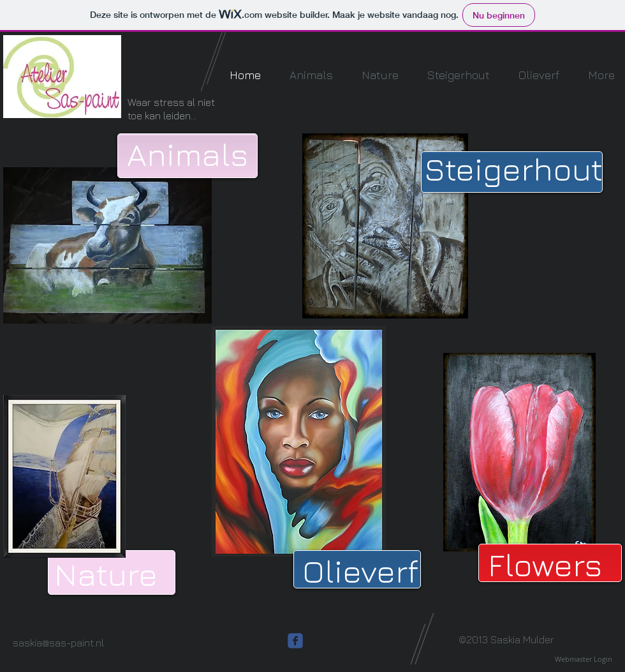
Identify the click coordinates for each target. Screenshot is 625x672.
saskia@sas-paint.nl (58, 643)
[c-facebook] (295, 641)
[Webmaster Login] (584, 659)
